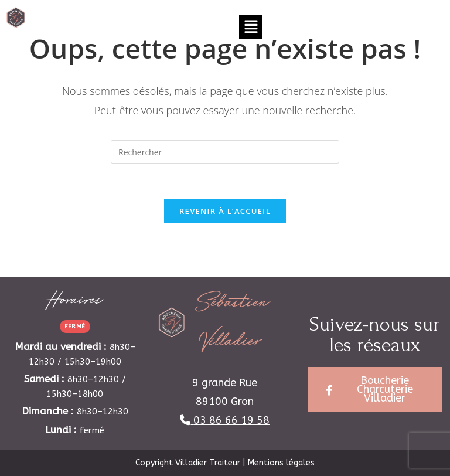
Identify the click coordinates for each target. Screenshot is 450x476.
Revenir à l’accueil (225, 211)
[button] (251, 27)
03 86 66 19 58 (231, 420)
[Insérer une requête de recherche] (225, 152)
